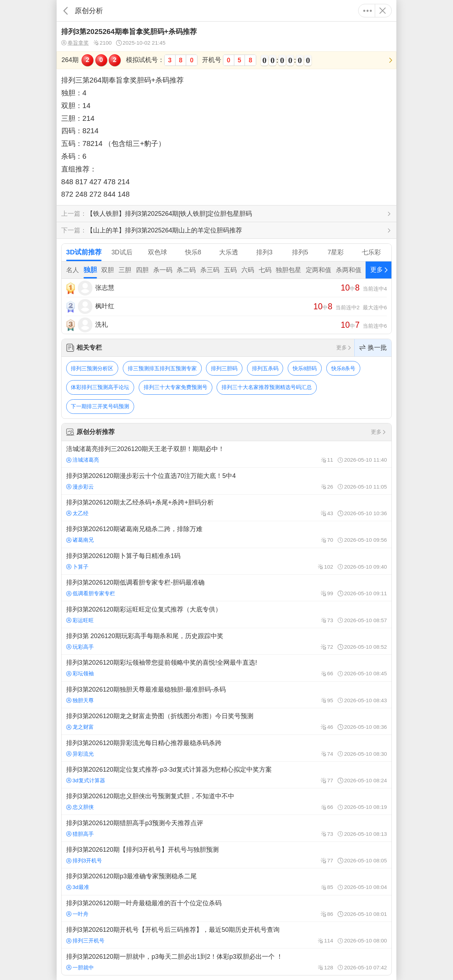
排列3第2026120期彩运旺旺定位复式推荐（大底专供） (226, 614)
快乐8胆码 (305, 368)
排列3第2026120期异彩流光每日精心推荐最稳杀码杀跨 (226, 748)
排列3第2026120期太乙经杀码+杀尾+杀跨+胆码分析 (226, 508)
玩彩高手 (80, 647)
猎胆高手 (80, 834)
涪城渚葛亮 (83, 460)
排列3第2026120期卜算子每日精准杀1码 (226, 561)
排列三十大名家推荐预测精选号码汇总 (267, 387)
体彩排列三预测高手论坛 (100, 387)
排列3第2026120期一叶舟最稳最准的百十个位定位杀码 (226, 908)
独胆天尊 (80, 700)
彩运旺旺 (80, 620)
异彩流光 (80, 754)
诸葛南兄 (80, 540)
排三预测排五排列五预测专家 (162, 368)
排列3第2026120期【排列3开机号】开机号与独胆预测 (226, 855)
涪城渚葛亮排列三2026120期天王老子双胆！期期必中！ (226, 454)
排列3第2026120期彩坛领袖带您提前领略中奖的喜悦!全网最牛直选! (226, 668)
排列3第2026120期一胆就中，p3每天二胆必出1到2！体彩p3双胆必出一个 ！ (226, 962)
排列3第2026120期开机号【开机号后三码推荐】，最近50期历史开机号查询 (226, 935)
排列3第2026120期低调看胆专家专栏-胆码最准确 (226, 588)
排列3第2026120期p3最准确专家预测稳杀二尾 (226, 882)
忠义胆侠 (80, 807)
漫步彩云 (80, 487)
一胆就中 (80, 967)
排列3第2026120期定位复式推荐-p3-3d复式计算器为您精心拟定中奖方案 (226, 775)
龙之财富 (80, 727)
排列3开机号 (84, 860)
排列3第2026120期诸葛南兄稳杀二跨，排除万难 (226, 534)
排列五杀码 (265, 368)
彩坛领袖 (80, 673)
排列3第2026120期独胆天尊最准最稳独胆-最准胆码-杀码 (226, 695)
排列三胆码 (224, 368)
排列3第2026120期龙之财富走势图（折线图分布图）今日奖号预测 (226, 721)
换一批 (373, 348)
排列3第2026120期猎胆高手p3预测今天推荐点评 (226, 828)
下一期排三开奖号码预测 (100, 406)
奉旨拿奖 (75, 43)
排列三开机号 (85, 940)
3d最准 (78, 887)
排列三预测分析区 (92, 368)
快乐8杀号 (343, 368)
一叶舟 (77, 914)
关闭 (382, 11)
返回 (66, 11)
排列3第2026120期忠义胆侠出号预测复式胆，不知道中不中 (226, 801)
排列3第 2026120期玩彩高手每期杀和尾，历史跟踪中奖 (226, 641)
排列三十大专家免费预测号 (176, 387)
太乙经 (77, 513)
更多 (368, 11)
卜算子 (77, 567)
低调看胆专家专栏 (91, 593)
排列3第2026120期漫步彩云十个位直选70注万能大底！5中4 (226, 481)
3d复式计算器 (86, 780)
